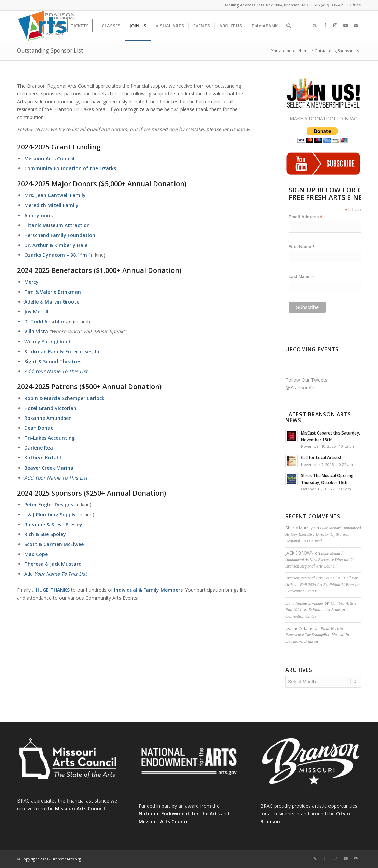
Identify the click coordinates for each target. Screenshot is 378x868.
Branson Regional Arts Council (311, 578)
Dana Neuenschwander (304, 603)
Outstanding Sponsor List (50, 50)
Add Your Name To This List (56, 371)
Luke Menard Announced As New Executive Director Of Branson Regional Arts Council (323, 534)
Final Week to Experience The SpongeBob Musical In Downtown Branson (317, 635)
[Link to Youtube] (346, 25)
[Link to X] (315, 25)
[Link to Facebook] (325, 25)
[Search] (289, 26)
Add (55, 574)
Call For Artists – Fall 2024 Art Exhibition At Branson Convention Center (323, 585)
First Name (302, 247)
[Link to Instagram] (335, 25)
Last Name (302, 277)
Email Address (306, 217)
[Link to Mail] (356, 25)
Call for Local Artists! (321, 457)
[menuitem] (56, 26)
